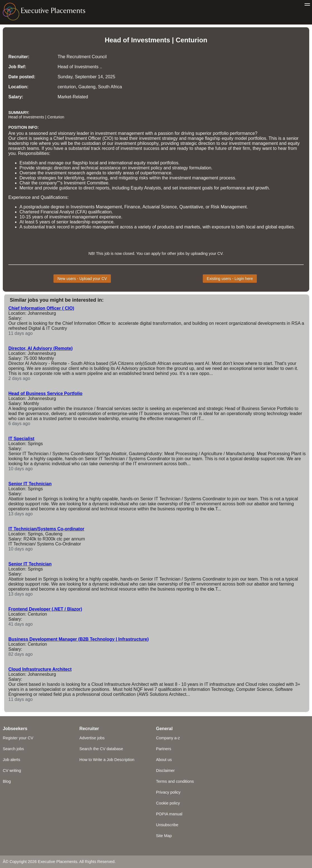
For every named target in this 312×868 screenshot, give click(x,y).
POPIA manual (169, 814)
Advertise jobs (92, 738)
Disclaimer (165, 771)
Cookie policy (168, 803)
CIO (108, 138)
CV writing (12, 771)
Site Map (164, 836)
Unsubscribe (167, 825)
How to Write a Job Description (107, 760)
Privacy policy (168, 792)
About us (164, 760)
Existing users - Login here (230, 279)
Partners (164, 749)
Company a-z (168, 738)
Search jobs (13, 749)
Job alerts (11, 760)
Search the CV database (101, 749)
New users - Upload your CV (82, 279)
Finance (132, 207)
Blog (7, 781)
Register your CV (18, 738)
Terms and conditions (175, 781)
